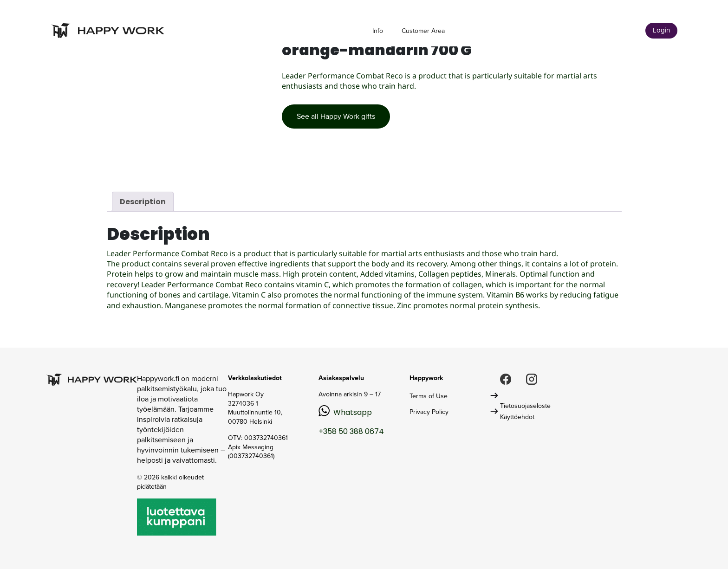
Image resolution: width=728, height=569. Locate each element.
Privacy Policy (429, 412)
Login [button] (661, 30)
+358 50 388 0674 (351, 431)
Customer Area (423, 31)
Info (378, 31)
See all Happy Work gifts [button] (336, 116)
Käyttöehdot (517, 417)
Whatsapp (353, 412)
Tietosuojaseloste (525, 406)
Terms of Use (429, 396)
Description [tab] (143, 202)
